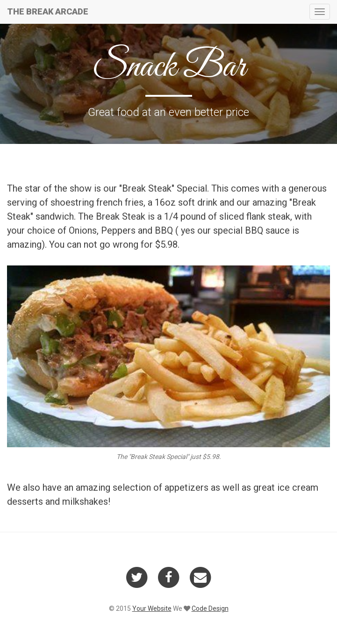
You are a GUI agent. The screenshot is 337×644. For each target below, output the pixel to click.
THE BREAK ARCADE (50, 11)
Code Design (210, 608)
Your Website (152, 608)
